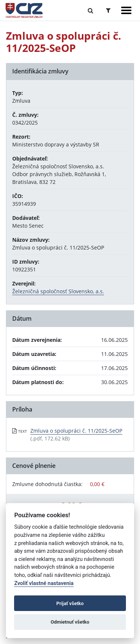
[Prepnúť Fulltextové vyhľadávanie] (91, 10)
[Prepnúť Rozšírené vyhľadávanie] (108, 10)
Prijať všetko (70, 603)
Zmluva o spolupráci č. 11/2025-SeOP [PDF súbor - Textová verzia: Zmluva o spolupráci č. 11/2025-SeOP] (76, 431)
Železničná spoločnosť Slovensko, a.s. (58, 291)
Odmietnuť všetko (70, 622)
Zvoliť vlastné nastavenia (44, 583)
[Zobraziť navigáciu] (126, 10)
